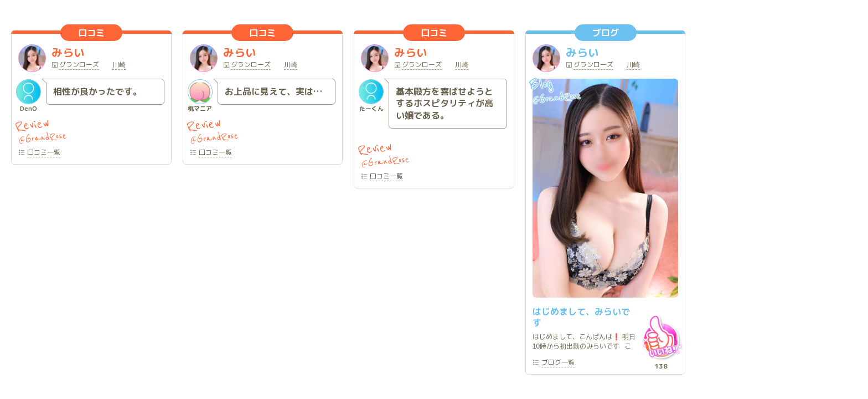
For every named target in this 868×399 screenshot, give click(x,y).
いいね (661, 337)
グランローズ (79, 65)
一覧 (44, 153)
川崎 (119, 65)
